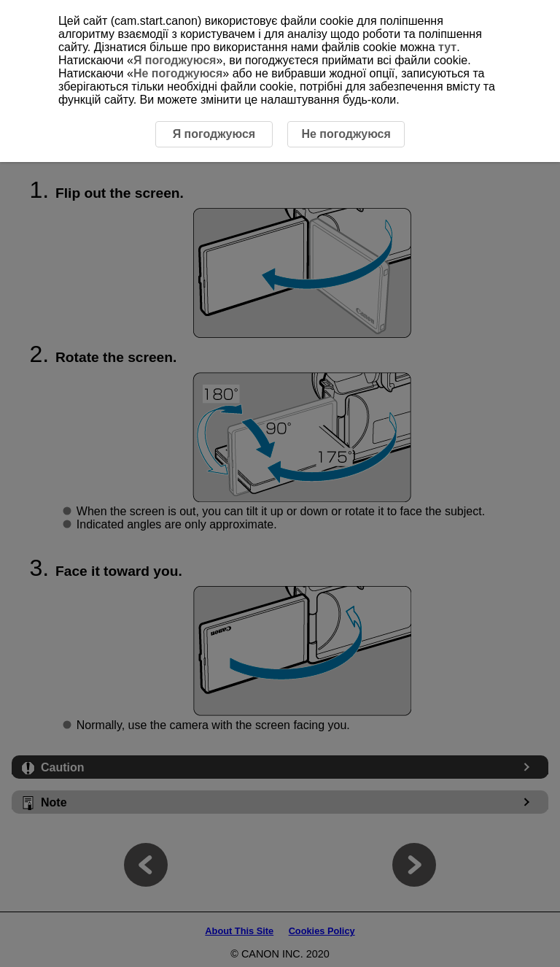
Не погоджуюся (178, 73)
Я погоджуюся (175, 60)
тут (447, 47)
